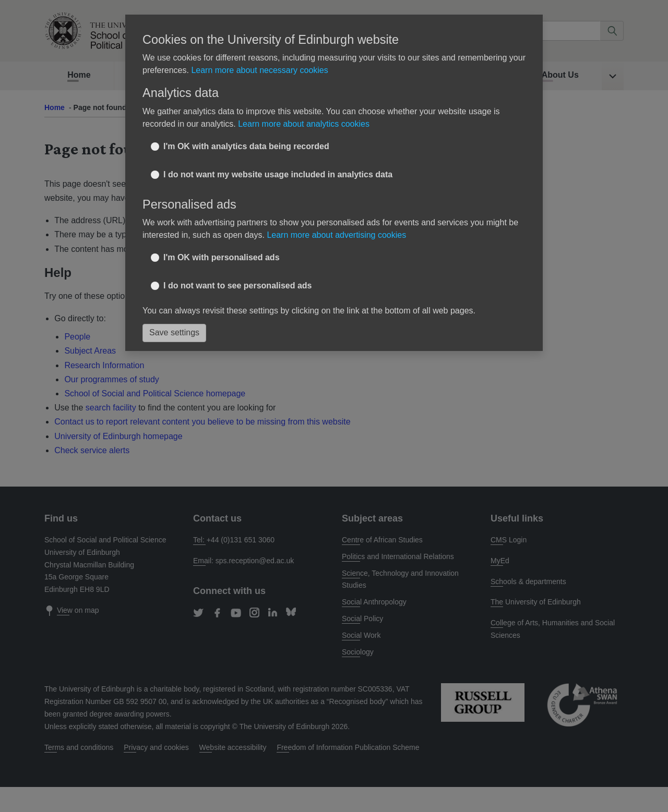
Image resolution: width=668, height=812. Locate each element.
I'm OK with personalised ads (222, 244)
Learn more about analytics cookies (304, 110)
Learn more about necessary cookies (259, 57)
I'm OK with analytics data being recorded (246, 133)
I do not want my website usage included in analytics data (278, 161)
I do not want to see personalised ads (238, 272)
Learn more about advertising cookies (336, 222)
